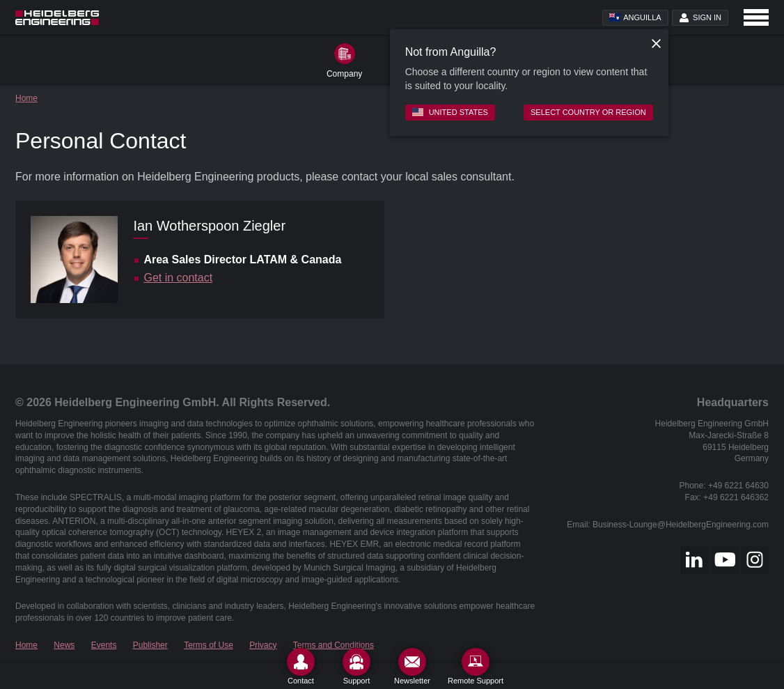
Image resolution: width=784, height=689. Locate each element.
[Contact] (301, 666)
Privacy (263, 645)
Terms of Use (209, 645)
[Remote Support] (476, 666)
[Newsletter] (412, 666)
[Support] (356, 666)
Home (26, 98)
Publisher (150, 645)
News (64, 645)
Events (104, 645)
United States (450, 112)
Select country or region (588, 112)
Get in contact (178, 278)
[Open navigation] (756, 17)
